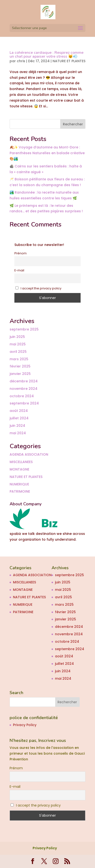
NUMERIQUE (19, 484)
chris (21, 61)
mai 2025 (18, 344)
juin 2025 (17, 337)
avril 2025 (18, 352)
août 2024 (19, 411)
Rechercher (73, 124)
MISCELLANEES (21, 462)
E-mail (19, 270)
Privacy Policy (25, 725)
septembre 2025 (24, 329)
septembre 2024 (24, 403)
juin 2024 (17, 426)
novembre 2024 (24, 389)
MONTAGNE (19, 469)
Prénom (21, 253)
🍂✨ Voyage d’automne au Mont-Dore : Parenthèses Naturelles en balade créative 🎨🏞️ (47, 153)
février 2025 (20, 366)
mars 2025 (19, 359)
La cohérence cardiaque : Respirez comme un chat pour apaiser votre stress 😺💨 (47, 55)
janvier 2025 (20, 374)
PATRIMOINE (20, 491)
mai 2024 (18, 433)
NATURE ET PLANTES (69, 61)
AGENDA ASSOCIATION (29, 454)
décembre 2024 (24, 381)
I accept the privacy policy (39, 288)
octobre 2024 (22, 396)
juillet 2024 (19, 418)
